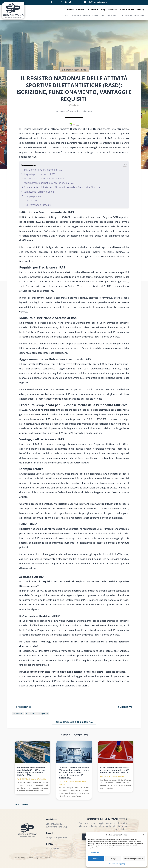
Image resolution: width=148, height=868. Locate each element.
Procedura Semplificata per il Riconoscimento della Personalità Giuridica (62, 187)
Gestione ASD (18, 713)
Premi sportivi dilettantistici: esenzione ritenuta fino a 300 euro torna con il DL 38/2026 (115, 770)
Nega (113, 859)
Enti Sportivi (126, 16)
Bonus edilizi (112, 16)
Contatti (113, 10)
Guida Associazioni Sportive (37, 713)
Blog (103, 10)
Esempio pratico (32, 196)
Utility (140, 10)
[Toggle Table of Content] (124, 165)
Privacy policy (121, 864)
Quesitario (139, 16)
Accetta (96, 859)
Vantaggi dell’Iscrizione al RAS (39, 192)
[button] (143, 835)
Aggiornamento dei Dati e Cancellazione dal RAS (49, 183)
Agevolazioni (98, 16)
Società (87, 16)
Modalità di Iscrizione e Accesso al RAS (44, 178)
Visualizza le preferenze (134, 859)
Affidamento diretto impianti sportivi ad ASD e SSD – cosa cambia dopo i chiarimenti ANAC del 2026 (31, 771)
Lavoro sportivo (75, 781)
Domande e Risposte (40, 205)
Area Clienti (127, 10)
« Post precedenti (22, 804)
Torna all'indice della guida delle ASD (74, 722)
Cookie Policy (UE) (35, 858)
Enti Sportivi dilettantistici (74, 70)
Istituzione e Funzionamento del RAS (43, 170)
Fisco (66, 16)
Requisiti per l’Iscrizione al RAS (40, 174)
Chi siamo (92, 10)
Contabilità (76, 16)
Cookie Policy (111, 864)
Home (70, 10)
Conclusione (30, 200)
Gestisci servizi (94, 852)
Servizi (80, 10)
